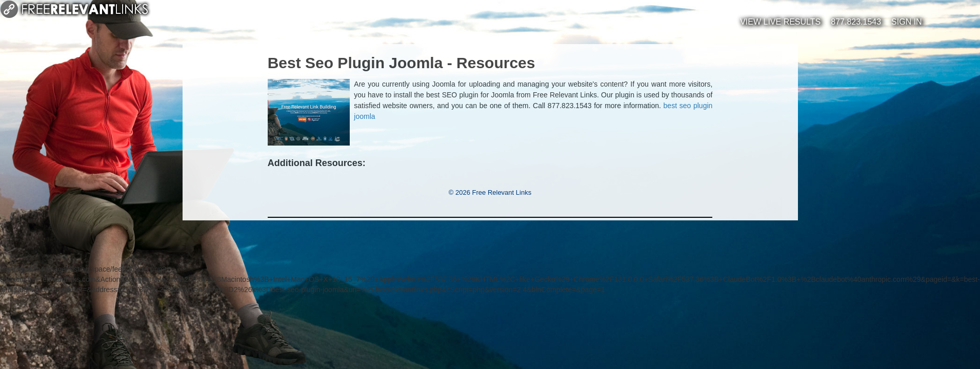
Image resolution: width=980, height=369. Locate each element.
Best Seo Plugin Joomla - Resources (402, 63)
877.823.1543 (856, 22)
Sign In (907, 22)
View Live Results (780, 22)
